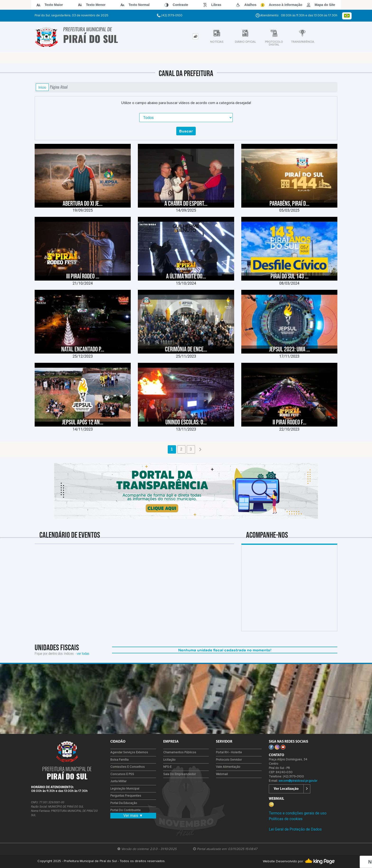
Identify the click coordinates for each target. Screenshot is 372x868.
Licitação (169, 760)
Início (42, 87)
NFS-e (167, 767)
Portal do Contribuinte (126, 810)
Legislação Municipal (125, 789)
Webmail (222, 774)
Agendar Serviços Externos (129, 752)
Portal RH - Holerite (229, 752)
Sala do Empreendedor (179, 774)
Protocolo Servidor (229, 760)
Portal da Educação (124, 803)
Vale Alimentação (228, 767)
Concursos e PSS (122, 774)
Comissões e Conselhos (128, 767)
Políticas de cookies (286, 819)
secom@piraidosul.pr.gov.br (298, 781)
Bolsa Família (119, 760)
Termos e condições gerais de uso (298, 813)
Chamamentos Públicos (180, 752)
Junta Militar (118, 781)
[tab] (195, 36)
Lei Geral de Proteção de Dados (295, 829)
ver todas (83, 653)
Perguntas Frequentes (126, 796)
